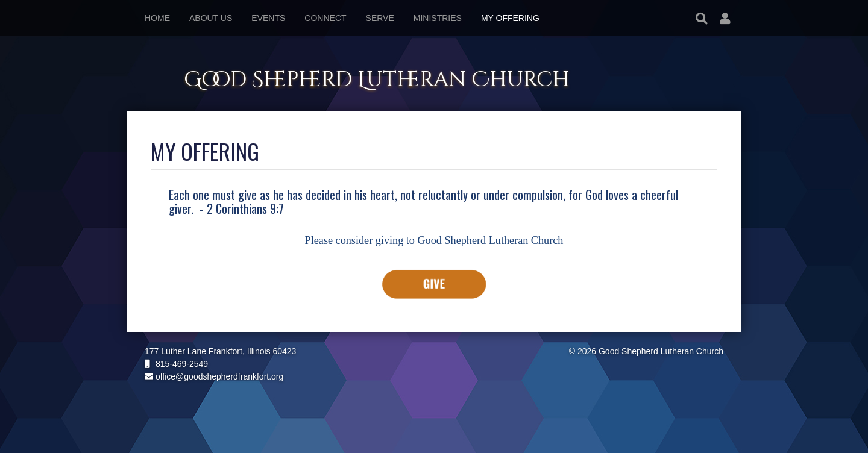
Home (157, 18)
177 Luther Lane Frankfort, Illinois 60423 (220, 351)
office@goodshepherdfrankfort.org (214, 376)
